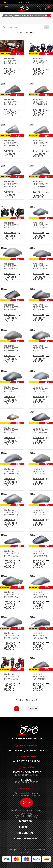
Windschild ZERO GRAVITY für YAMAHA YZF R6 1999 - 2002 (12, 184)
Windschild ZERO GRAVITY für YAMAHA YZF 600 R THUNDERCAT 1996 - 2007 (12, 307)
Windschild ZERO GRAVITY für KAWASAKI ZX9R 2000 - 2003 (40, 553)
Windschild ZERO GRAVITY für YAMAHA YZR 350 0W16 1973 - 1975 (12, 61)
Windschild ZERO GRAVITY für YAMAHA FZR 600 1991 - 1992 (12, 594)
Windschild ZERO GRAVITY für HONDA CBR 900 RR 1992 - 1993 (41, 225)
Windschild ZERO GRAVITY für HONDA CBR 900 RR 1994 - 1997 (41, 471)
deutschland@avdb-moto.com (27, 751)
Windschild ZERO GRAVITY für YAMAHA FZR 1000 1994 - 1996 (41, 307)
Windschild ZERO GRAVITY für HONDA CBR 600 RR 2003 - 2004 (41, 143)
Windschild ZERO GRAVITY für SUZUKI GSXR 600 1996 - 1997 (40, 348)
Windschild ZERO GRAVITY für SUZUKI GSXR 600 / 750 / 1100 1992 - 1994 (12, 430)
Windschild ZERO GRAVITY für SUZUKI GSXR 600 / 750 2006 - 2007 (12, 225)
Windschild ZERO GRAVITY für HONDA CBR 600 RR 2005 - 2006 (12, 143)
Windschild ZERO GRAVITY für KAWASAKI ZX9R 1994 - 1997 (12, 635)
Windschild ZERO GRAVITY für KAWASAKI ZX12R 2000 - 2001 (40, 594)
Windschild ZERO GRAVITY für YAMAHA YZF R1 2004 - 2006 (40, 184)
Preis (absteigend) (26, 27)
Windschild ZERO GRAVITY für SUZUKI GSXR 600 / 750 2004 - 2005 (41, 61)
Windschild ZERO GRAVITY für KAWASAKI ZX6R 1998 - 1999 (40, 430)
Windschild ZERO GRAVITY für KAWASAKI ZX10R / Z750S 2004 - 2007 (40, 102)
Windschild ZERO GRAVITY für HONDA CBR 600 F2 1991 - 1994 (41, 266)
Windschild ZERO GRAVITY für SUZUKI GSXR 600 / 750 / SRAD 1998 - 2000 (12, 389)
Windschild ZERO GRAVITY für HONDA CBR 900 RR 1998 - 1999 (12, 348)
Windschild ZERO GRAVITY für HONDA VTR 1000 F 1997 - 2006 (41, 635)
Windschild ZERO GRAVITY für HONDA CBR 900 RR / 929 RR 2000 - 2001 (41, 512)
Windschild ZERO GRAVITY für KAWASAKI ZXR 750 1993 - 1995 (12, 266)
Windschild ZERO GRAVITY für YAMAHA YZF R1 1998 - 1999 (40, 676)
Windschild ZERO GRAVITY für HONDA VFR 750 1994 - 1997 (12, 512)
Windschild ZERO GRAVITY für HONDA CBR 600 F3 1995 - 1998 (41, 389)
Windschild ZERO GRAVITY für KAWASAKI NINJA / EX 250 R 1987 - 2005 (12, 676)
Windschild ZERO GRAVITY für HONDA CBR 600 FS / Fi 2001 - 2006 (12, 471)
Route (27, 803)
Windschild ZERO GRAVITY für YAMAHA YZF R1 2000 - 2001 (12, 102)
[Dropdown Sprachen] (6, 2)
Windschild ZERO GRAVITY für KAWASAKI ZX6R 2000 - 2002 (12, 553)
